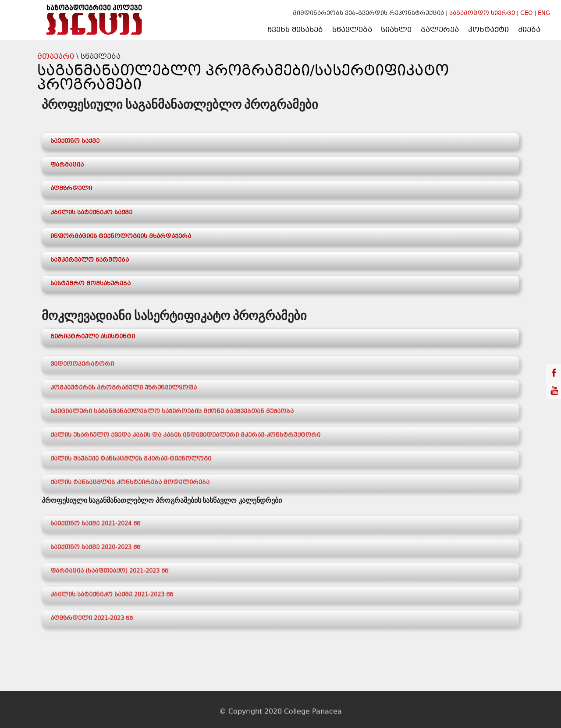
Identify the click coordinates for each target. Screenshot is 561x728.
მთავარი (56, 57)
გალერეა (440, 30)
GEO (526, 14)
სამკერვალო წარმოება (90, 260)
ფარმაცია (67, 165)
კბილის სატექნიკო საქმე (91, 213)
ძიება (529, 30)
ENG (544, 14)
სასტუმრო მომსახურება (91, 284)
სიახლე (396, 30)
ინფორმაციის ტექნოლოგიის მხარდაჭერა (121, 237)
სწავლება (352, 30)
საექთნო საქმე (75, 142)
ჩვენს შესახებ (295, 30)
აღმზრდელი (71, 189)
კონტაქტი (488, 30)
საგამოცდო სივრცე (483, 14)
